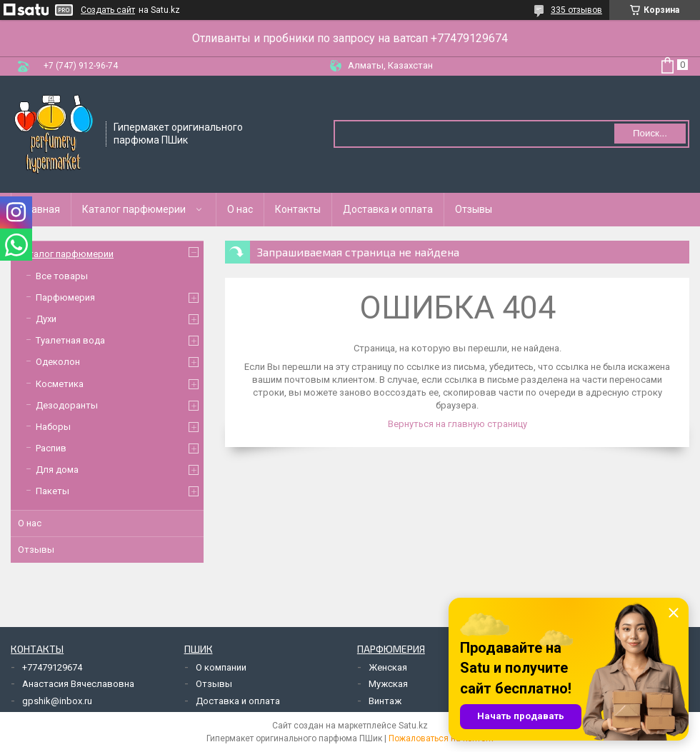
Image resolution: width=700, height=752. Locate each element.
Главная (41, 209)
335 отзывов (576, 10)
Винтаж (385, 701)
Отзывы (474, 209)
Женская (388, 667)
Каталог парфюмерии (134, 209)
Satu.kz (413, 726)
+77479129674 (52, 667)
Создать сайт (108, 10)
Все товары (62, 276)
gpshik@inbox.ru (57, 701)
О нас (240, 209)
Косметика (60, 384)
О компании (221, 667)
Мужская (388, 684)
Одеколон (58, 362)
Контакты (298, 209)
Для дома (57, 470)
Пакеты (52, 491)
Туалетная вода (70, 340)
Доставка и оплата (388, 209)
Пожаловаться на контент (441, 738)
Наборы (53, 427)
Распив (51, 448)
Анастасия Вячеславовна (78, 684)
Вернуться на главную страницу (457, 424)
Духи (46, 319)
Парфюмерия (65, 297)
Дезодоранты (67, 405)
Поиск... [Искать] (650, 133)
